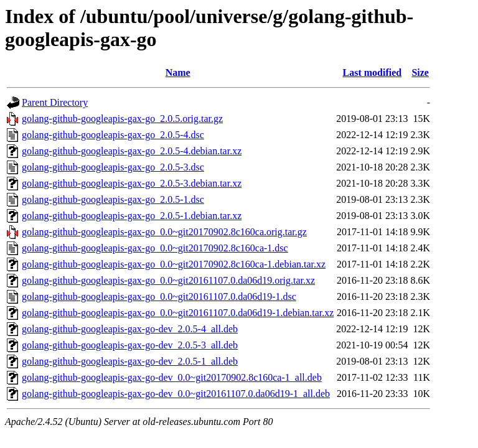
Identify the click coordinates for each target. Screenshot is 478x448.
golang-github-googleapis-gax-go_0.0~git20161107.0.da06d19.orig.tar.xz (168, 280)
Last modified (373, 72)
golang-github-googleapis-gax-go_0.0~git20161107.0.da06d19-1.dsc (159, 296)
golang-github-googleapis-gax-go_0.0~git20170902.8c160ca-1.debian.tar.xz (174, 264)
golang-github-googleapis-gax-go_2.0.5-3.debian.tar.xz (132, 183)
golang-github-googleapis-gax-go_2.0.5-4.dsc (113, 135)
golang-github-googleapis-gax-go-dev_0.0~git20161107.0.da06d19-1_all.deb (176, 394)
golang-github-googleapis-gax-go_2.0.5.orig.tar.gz (122, 119)
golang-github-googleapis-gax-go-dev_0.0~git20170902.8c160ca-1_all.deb (172, 377)
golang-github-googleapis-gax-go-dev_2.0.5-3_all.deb (130, 345)
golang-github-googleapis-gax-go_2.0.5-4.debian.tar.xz (132, 151)
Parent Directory (55, 102)
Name (178, 72)
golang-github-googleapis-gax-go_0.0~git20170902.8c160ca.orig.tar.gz (164, 232)
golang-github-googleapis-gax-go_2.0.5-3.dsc (113, 167)
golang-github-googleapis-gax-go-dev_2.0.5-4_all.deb (130, 329)
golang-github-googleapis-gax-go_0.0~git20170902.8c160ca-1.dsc (155, 248)
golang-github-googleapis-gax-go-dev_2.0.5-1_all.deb (130, 361)
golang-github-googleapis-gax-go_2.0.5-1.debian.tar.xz (132, 216)
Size (420, 72)
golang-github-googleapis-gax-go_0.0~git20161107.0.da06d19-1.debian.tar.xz (178, 313)
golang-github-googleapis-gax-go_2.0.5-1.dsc (113, 199)
